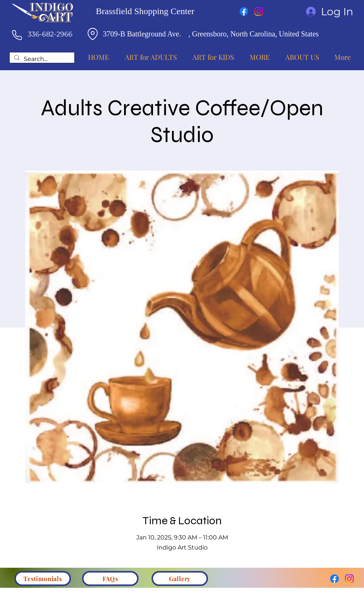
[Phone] (17, 35)
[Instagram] (259, 11)
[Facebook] (244, 11)
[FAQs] (110, 579)
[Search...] (41, 59)
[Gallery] (180, 579)
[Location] (92, 34)
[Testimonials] (43, 579)
